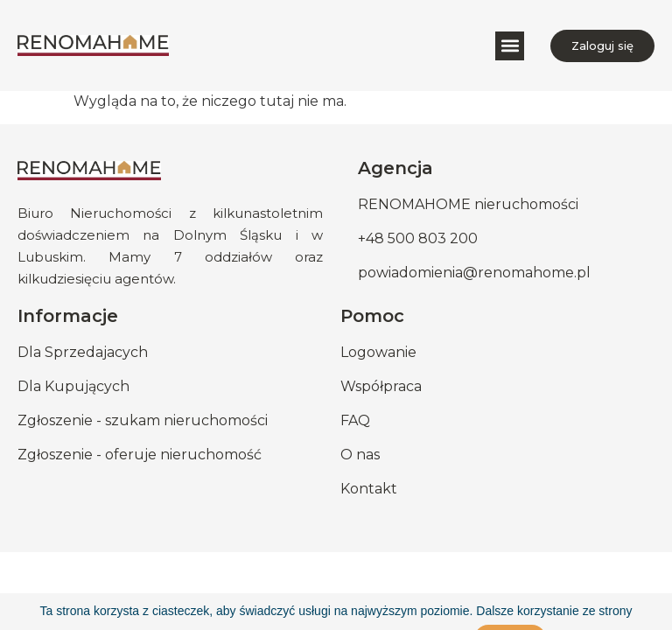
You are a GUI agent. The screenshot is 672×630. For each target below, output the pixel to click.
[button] (510, 46)
